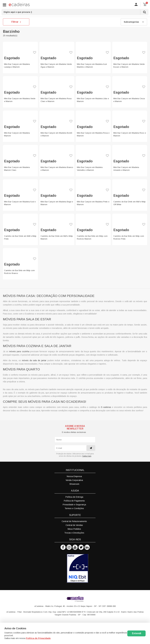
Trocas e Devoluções (74, 533)
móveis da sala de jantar (34, 360)
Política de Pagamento (74, 501)
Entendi (137, 633)
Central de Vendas (74, 525)
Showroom (74, 484)
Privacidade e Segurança (74, 505)
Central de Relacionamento (74, 521)
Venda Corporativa (74, 480)
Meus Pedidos (74, 529)
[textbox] (75, 12)
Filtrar (16, 22)
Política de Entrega (74, 497)
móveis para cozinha (19, 351)
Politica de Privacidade (38, 638)
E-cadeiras (106, 407)
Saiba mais (87, 456)
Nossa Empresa (74, 476)
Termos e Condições (74, 508)
